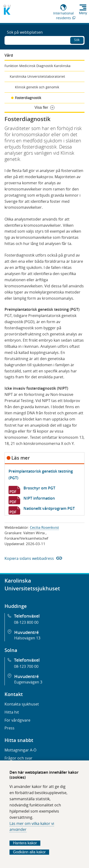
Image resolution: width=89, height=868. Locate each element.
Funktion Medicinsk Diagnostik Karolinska (37, 66)
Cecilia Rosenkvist (44, 527)
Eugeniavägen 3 (28, 682)
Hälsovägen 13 (27, 638)
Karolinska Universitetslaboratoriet (37, 76)
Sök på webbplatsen (25, 32)
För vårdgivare (17, 720)
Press (9, 728)
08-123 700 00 (26, 666)
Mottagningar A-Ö (20, 750)
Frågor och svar (19, 758)
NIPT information (39, 498)
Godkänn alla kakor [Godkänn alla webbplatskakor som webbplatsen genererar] (29, 852)
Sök (77, 40)
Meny (83, 13)
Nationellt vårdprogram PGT (49, 508)
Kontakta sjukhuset (22, 704)
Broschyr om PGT (39, 488)
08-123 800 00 (26, 622)
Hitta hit (12, 712)
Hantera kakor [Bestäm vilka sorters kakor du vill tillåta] (25, 843)
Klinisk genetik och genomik (37, 87)
